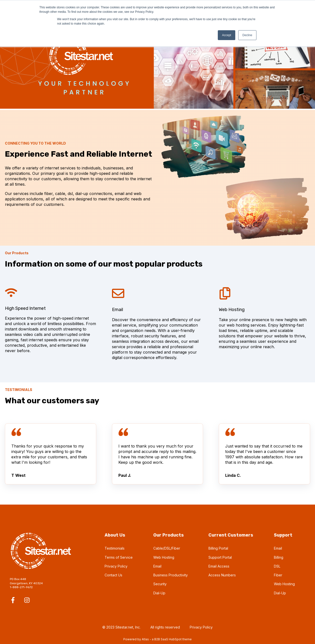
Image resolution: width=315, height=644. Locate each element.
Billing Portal (218, 548)
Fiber (278, 575)
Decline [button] (247, 35)
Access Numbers (222, 575)
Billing (279, 557)
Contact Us (113, 575)
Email (157, 566)
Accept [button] (227, 35)
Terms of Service (119, 557)
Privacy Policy (116, 566)
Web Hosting (164, 557)
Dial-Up (159, 593)
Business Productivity (171, 575)
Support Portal (220, 557)
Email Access (219, 566)
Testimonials (115, 548)
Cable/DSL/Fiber (167, 548)
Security (160, 584)
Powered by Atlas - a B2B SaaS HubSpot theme (157, 639)
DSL (277, 566)
